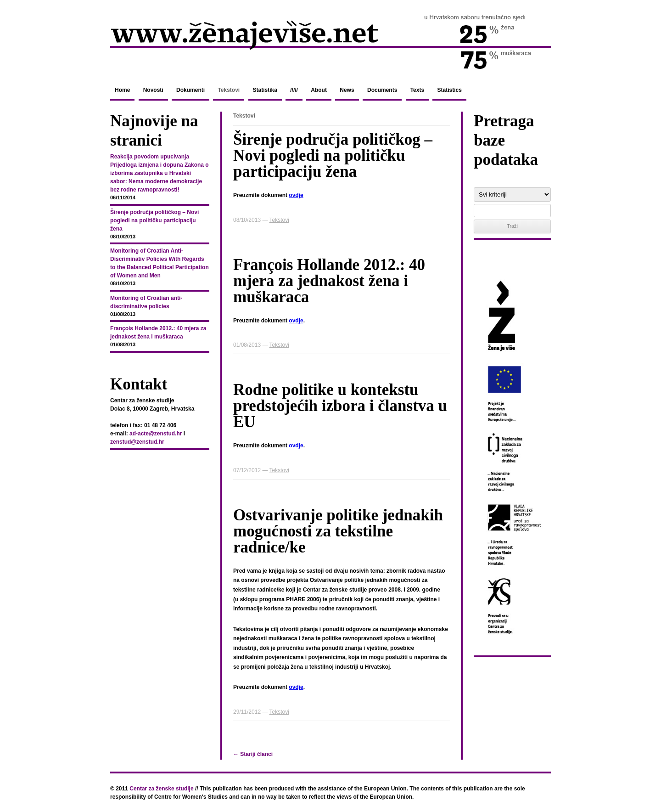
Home (122, 90)
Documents (382, 90)
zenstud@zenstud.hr (137, 442)
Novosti (153, 90)
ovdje (296, 195)
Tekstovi (229, 90)
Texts (417, 90)
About (319, 90)
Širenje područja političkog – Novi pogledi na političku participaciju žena (333, 155)
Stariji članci (253, 754)
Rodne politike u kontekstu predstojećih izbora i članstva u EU (340, 406)
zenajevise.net (330, 41)
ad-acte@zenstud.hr (156, 434)
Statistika (265, 90)
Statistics (449, 90)
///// (294, 90)
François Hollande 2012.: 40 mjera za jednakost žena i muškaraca (329, 281)
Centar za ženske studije (161, 789)
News (347, 90)
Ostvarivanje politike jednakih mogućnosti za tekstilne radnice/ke (338, 531)
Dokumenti (190, 90)
